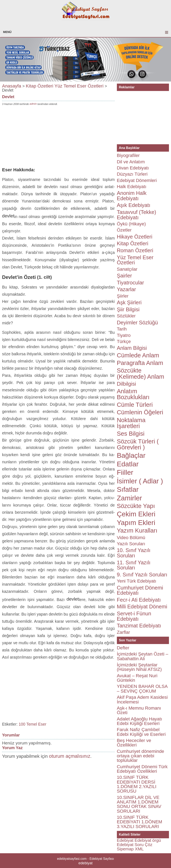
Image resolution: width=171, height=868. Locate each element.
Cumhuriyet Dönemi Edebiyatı (140, 590)
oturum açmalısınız (70, 756)
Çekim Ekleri (136, 514)
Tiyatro (124, 335)
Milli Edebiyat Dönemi (142, 607)
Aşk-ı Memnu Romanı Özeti (139, 710)
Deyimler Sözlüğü (137, 323)
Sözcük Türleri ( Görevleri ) (138, 444)
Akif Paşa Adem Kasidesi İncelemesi (142, 699)
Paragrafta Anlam (140, 363)
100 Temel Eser (32, 724)
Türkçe (124, 341)
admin (33, 104)
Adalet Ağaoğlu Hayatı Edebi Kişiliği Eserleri (140, 721)
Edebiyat (125, 840)
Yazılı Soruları (131, 544)
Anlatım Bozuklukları (133, 394)
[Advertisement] (58, 137)
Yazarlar (126, 289)
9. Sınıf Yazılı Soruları (142, 575)
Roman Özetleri (135, 250)
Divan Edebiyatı (133, 168)
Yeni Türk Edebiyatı (137, 581)
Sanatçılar (127, 269)
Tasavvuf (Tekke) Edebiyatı (137, 215)
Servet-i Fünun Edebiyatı (134, 616)
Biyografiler (128, 155)
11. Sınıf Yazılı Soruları (134, 565)
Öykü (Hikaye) (131, 224)
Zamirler (129, 498)
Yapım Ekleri (136, 523)
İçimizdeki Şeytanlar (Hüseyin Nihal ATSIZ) (139, 667)
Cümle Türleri (135, 405)
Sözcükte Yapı (136, 506)
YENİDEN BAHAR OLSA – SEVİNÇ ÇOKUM (142, 689)
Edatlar (128, 464)
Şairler (124, 276)
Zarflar (124, 632)
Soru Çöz (143, 845)
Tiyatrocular (131, 283)
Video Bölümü (131, 538)
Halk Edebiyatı (132, 187)
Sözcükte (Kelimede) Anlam (141, 373)
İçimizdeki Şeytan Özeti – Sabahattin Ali (143, 656)
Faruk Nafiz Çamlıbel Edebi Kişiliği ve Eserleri (141, 732)
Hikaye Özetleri (135, 237)
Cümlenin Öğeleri (140, 412)
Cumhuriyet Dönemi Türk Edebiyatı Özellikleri (142, 769)
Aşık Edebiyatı (134, 205)
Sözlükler (126, 316)
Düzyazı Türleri (132, 174)
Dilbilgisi (127, 384)
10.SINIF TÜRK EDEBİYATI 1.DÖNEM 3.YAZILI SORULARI (140, 822)
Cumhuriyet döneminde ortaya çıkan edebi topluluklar (141, 756)
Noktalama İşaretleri (131, 423)
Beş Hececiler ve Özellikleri (134, 743)
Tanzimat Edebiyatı (139, 626)
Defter (123, 648)
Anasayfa (12, 86)
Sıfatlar (128, 489)
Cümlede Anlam (138, 355)
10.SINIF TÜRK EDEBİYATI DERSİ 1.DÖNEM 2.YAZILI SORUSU (137, 784)
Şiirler (123, 296)
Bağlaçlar (131, 455)
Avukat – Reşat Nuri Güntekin (137, 678)
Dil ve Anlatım (131, 162)
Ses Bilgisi (131, 434)
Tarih (122, 329)
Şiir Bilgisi (128, 309)
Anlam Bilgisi (132, 348)
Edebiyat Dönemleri (137, 180)
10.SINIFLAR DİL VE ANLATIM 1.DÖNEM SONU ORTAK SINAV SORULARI (139, 804)
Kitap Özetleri (40, 86)
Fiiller (125, 472)
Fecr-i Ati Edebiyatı (139, 600)
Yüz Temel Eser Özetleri (79, 86)
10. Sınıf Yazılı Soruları (134, 553)
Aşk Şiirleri (129, 302)
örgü (157, 840)
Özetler (124, 230)
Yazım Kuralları (137, 531)
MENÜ (7, 32)
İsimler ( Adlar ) (140, 481)
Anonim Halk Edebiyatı (132, 196)
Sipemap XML (130, 849)
